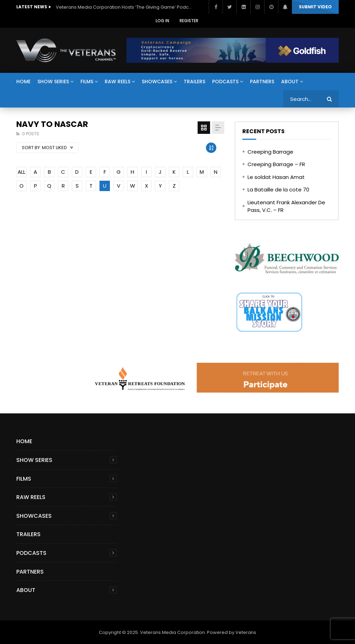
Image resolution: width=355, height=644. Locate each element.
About (290, 81)
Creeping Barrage (270, 152)
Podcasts (225, 81)
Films (87, 81)
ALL (21, 172)
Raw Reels (118, 81)
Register (189, 21)
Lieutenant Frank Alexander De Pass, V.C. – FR (286, 206)
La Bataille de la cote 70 (278, 190)
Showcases (157, 81)
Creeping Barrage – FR (276, 164)
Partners (262, 81)
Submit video (315, 7)
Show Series (53, 81)
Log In (162, 21)
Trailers (194, 81)
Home (23, 81)
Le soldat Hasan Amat (276, 177)
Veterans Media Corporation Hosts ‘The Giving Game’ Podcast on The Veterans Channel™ (125, 7)
